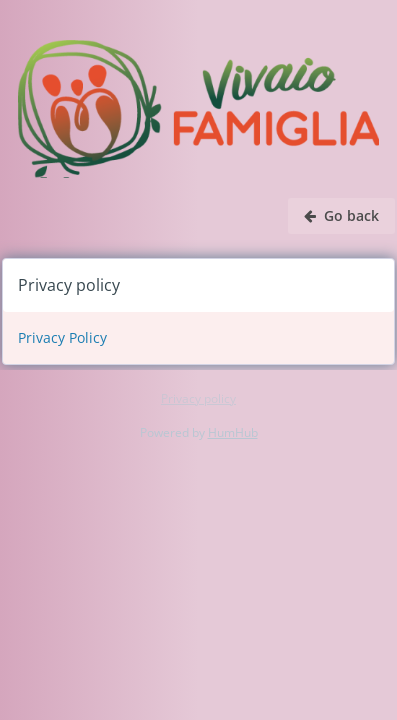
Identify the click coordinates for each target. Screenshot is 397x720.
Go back (341, 215)
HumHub (233, 432)
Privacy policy (198, 398)
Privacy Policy (62, 337)
